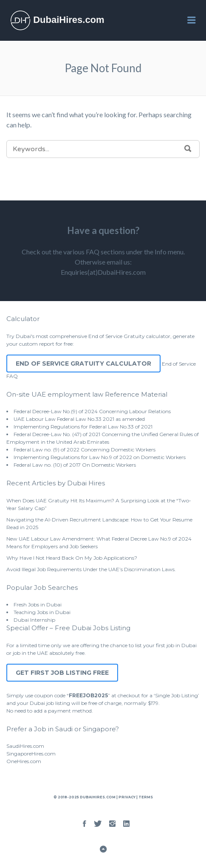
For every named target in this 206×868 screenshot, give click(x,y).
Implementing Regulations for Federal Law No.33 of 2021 (83, 427)
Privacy (127, 797)
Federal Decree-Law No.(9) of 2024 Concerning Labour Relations (92, 411)
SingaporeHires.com (31, 754)
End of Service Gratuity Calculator (83, 364)
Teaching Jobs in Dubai (42, 612)
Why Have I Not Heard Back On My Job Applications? (72, 558)
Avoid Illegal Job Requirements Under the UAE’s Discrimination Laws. (91, 569)
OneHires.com (24, 761)
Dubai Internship (34, 620)
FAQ (12, 376)
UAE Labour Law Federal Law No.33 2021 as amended (79, 419)
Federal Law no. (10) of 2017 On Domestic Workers (75, 465)
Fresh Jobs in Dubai (38, 604)
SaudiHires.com (25, 746)
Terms (145, 797)
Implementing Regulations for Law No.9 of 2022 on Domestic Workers (100, 457)
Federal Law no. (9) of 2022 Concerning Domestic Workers (85, 449)
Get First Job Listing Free (62, 673)
